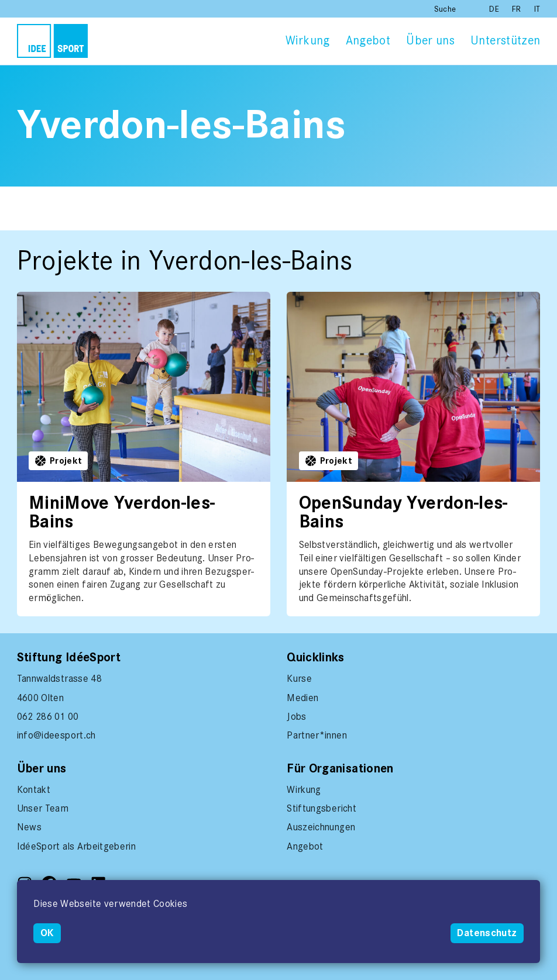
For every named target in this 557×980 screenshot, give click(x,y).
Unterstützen (505, 40)
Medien (302, 698)
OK (47, 933)
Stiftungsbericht (322, 808)
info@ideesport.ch (56, 735)
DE (495, 9)
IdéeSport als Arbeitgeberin (76, 846)
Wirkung (307, 40)
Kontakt (34, 789)
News (29, 827)
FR (518, 9)
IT (537, 9)
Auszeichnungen (321, 827)
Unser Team (43, 808)
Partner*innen (317, 735)
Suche (445, 9)
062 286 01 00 (48, 716)
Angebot (368, 40)
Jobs (296, 716)
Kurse (299, 678)
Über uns (430, 40)
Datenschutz (487, 933)
